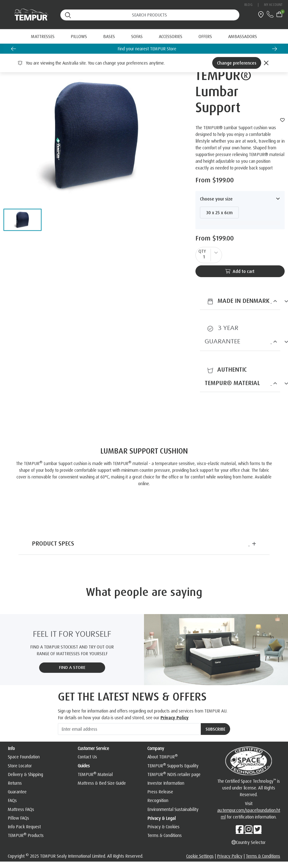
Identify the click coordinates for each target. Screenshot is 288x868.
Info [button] (11, 748)
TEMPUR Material (95, 774)
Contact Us (87, 757)
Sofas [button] (137, 36)
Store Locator (20, 766)
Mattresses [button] (43, 36)
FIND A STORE (72, 668)
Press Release (160, 792)
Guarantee (17, 792)
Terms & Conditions (165, 835)
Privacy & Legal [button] (161, 818)
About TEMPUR (163, 757)
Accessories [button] (171, 36)
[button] (23, 220)
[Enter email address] (129, 729)
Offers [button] (205, 36)
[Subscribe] (215, 729)
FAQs (12, 800)
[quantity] (209, 255)
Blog (248, 5)
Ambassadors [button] (243, 36)
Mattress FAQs (21, 809)
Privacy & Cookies (163, 827)
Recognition (158, 800)
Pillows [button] (79, 36)
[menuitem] (205, 36)
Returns (15, 783)
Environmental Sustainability (173, 809)
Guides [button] (84, 766)
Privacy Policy (175, 718)
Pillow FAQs (18, 818)
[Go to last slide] (13, 49)
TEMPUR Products (26, 835)
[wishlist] (282, 120)
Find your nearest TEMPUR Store (161, 49)
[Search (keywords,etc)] (150, 15)
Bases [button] (109, 36)
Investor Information (166, 783)
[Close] (266, 63)
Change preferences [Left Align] (237, 63)
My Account (273, 5)
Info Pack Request (24, 827)
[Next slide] (275, 49)
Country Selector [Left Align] (249, 842)
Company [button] (156, 748)
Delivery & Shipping (25, 774)
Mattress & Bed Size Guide (102, 783)
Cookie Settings (200, 856)
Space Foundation (24, 757)
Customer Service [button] (93, 748)
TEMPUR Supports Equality (173, 766)
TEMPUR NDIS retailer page (174, 774)
